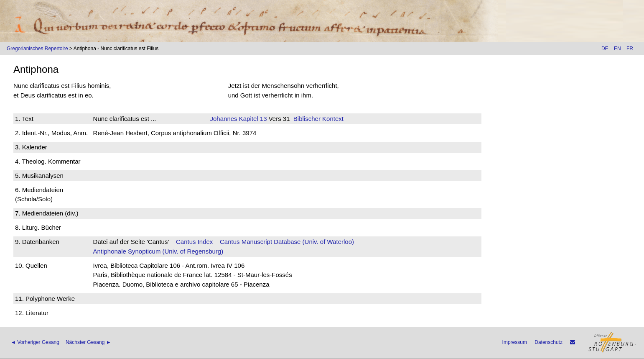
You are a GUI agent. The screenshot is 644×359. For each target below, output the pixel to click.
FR (630, 49)
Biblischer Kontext (318, 119)
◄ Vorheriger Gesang (35, 342)
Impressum (515, 342)
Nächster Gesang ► (88, 342)
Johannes (224, 119)
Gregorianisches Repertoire (37, 49)
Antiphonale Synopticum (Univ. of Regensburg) (158, 251)
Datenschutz (549, 342)
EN (617, 49)
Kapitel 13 (252, 119)
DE (605, 49)
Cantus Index (194, 242)
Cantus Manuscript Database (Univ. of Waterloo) (287, 242)
